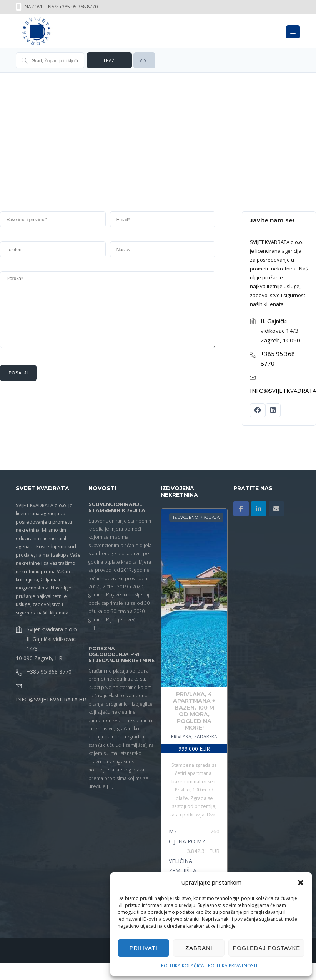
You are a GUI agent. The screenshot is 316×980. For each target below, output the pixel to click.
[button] (301, 883)
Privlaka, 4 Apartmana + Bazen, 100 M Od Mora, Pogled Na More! (194, 711)
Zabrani (199, 948)
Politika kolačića (183, 966)
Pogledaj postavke (266, 948)
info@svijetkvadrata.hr (51, 699)
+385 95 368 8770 (49, 672)
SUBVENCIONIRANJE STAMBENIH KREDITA (117, 507)
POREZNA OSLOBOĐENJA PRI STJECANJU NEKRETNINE (121, 655)
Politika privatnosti (233, 966)
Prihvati (144, 948)
